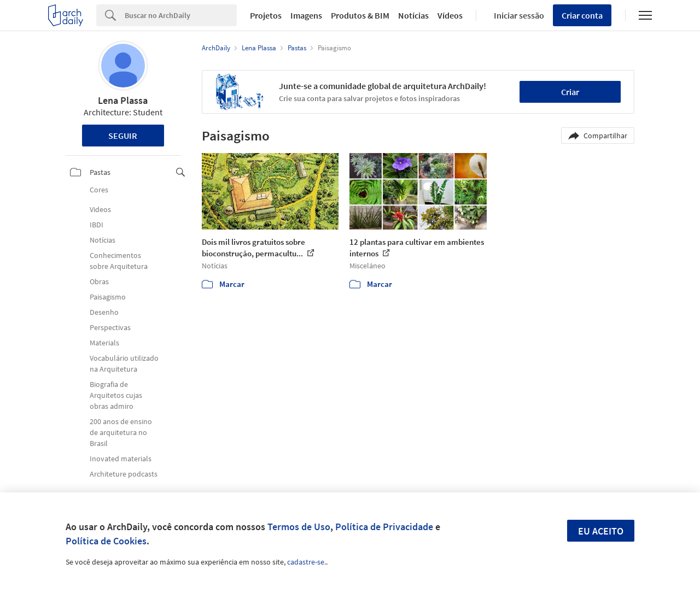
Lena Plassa (123, 100)
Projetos (266, 15)
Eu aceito (601, 531)
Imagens (306, 15)
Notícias (413, 15)
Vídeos (450, 15)
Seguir (123, 136)
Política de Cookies (106, 541)
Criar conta (582, 15)
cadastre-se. (307, 562)
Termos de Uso (299, 527)
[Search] (181, 15)
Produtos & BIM (360, 15)
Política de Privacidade (384, 527)
